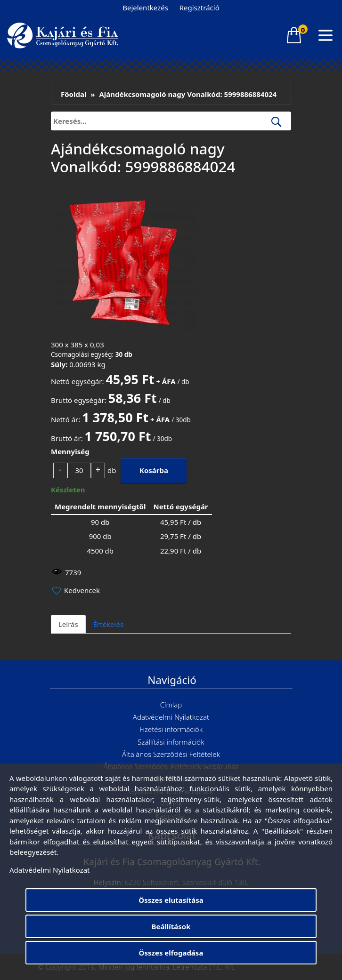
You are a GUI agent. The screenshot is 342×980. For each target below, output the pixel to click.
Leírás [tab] (68, 624)
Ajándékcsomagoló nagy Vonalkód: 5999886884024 (188, 94)
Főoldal (73, 94)
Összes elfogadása (171, 953)
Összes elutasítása (171, 900)
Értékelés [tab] (108, 624)
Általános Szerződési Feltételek (171, 754)
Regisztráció (199, 8)
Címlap (171, 705)
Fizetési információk (171, 729)
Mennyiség (70, 451)
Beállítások (171, 926)
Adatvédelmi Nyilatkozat (171, 717)
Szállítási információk (171, 742)
